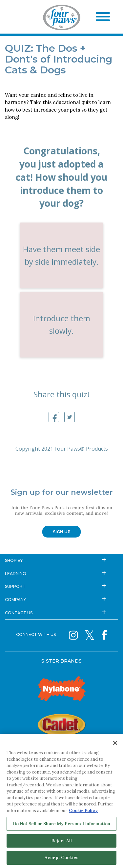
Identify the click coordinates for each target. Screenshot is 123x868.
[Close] (115, 743)
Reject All (61, 841)
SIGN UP (62, 532)
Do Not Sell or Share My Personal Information (62, 824)
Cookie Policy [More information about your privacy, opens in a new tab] (83, 811)
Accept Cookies (61, 858)
